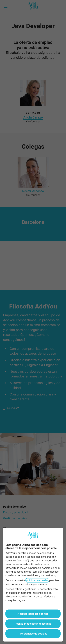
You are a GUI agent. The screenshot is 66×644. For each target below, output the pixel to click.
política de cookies (37, 580)
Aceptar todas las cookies (33, 614)
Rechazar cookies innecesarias (33, 624)
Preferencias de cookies (33, 634)
